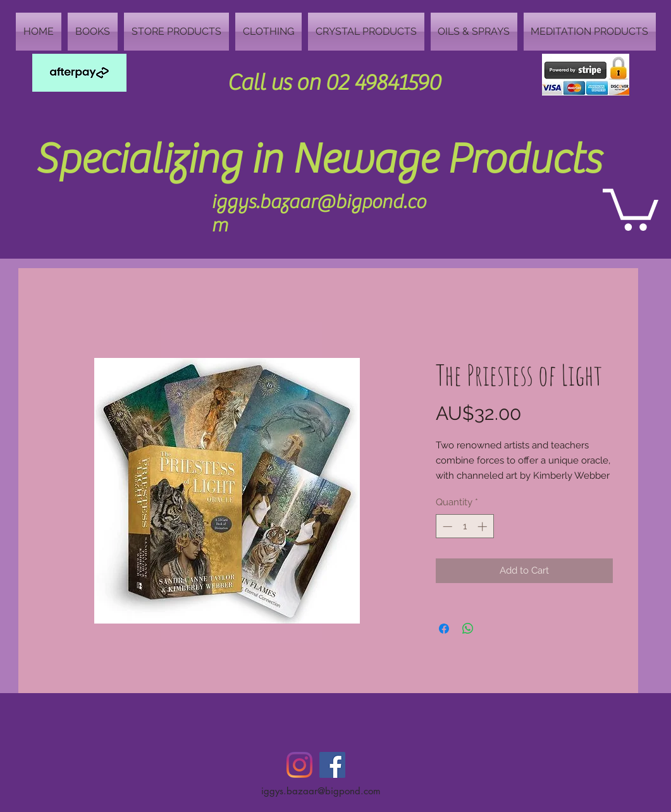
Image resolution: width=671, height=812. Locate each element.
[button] (631, 207)
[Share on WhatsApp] (468, 629)
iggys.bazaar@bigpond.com (321, 791)
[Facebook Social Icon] (332, 765)
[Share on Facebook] (444, 629)
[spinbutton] (465, 526)
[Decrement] (446, 526)
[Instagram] (299, 765)
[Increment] (483, 526)
